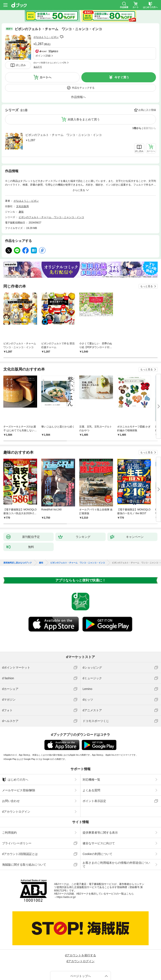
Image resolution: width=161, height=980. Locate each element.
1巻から (137, 101)
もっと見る (147, 256)
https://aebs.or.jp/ (66, 867)
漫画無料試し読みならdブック (18, 532)
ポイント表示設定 (94, 771)
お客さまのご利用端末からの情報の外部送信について (116, 834)
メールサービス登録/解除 (19, 760)
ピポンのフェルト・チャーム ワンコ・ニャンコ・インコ (64, 108)
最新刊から (150, 101)
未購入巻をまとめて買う (84, 93)
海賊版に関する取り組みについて (24, 834)
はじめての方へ (15, 749)
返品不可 (38, 47)
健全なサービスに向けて (99, 813)
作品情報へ (78, 70)
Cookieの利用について (97, 824)
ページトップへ (80, 946)
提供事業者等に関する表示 (100, 802)
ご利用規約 (9, 802)
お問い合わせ (11, 771)
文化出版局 (22, 176)
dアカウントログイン (16, 781)
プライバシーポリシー (17, 813)
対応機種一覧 (91, 749)
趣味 (21, 181)
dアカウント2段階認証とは (20, 824)
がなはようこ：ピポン (46, 37)
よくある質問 (91, 760)
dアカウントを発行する (80, 925)
